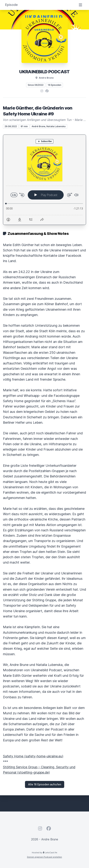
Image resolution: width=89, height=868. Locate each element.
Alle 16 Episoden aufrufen (45, 784)
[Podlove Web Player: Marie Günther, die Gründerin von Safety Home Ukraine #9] (44, 180)
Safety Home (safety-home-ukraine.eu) (33, 756)
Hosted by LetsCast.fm (44, 853)
